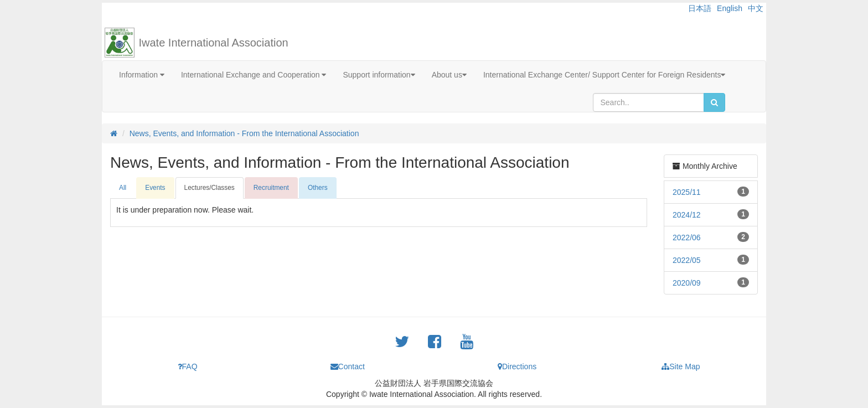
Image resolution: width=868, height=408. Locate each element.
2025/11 (687, 192)
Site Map (681, 366)
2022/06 (687, 237)
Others (318, 188)
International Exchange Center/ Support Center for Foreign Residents (604, 75)
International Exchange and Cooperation (254, 75)
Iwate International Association (214, 43)
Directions (517, 366)
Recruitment (271, 188)
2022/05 (687, 260)
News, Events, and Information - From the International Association (244, 133)
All (123, 188)
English (730, 8)
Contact (348, 366)
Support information (379, 75)
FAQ (188, 366)
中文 (756, 8)
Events (155, 188)
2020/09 (687, 283)
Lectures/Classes (210, 188)
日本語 (700, 8)
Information (142, 75)
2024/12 (687, 215)
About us (449, 75)
